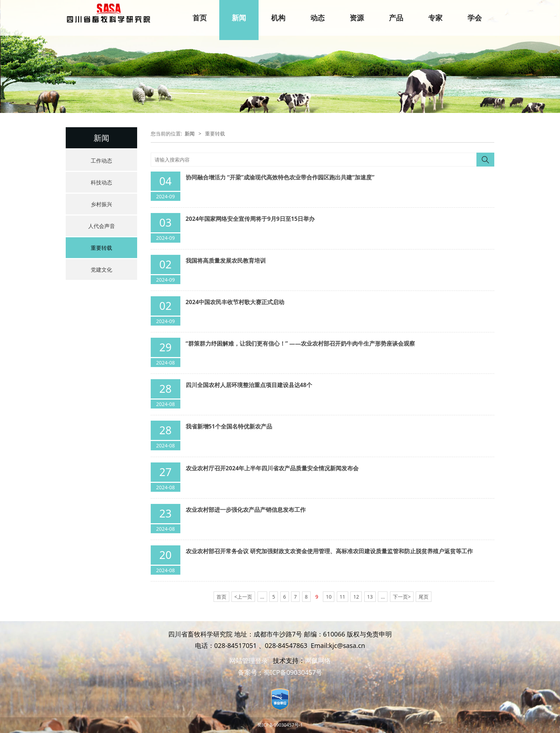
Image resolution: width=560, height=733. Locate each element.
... (262, 597)
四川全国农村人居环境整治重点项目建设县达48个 (249, 385)
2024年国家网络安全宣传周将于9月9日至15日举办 (250, 219)
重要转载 (101, 248)
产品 (396, 18)
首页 (200, 18)
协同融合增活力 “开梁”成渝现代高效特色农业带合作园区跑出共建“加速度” (280, 177)
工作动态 (101, 160)
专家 (435, 18)
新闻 (239, 18)
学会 (475, 18)
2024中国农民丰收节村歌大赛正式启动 (235, 302)
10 (329, 597)
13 (370, 597)
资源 (357, 18)
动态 (317, 18)
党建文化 (101, 269)
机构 (278, 18)
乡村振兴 (101, 204)
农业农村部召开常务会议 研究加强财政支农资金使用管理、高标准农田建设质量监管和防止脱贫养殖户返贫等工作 (329, 551)
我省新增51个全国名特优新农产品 (229, 426)
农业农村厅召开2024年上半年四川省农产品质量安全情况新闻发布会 (272, 468)
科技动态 (101, 182)
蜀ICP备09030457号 (293, 672)
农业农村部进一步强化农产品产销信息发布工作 (246, 510)
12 (356, 597)
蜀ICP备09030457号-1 (280, 725)
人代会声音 (102, 226)
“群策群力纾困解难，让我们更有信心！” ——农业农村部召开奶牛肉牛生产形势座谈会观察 (301, 343)
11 (342, 597)
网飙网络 (318, 660)
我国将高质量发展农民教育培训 (226, 261)
